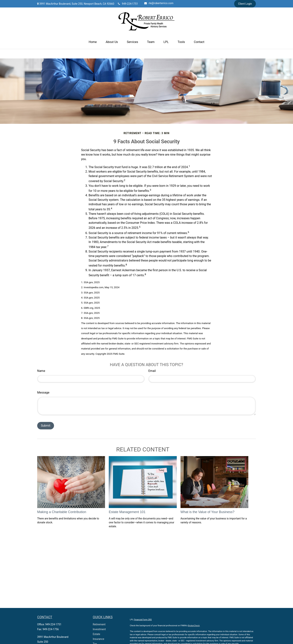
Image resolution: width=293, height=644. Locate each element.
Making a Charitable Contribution (62, 512)
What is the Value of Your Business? (208, 512)
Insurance (99, 639)
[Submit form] (46, 426)
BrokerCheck (194, 626)
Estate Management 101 (127, 512)
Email (152, 371)
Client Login (245, 4)
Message (43, 393)
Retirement (99, 624)
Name (41, 371)
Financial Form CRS (143, 620)
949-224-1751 (128, 4)
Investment (99, 629)
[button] (93, 42)
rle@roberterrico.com (159, 3)
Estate (97, 634)
